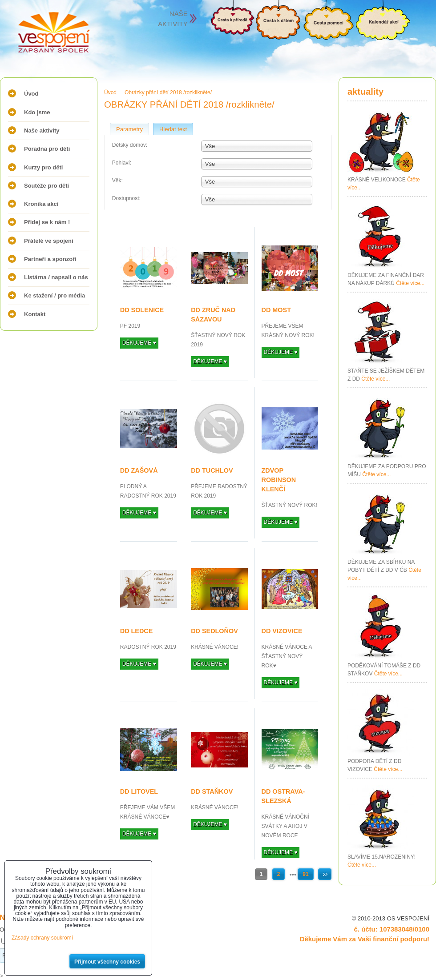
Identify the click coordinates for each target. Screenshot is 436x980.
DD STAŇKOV (212, 791)
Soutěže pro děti (46, 186)
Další (325, 874)
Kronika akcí (41, 204)
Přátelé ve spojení (49, 241)
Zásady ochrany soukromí (42, 938)
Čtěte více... (410, 283)
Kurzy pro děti (43, 167)
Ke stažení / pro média (54, 295)
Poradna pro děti (47, 149)
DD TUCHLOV (212, 470)
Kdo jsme (37, 112)
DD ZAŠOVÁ (139, 470)
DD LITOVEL (139, 791)
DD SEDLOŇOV (214, 631)
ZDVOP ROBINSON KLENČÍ (279, 480)
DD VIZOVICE (282, 631)
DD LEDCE (137, 631)
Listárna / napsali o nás (56, 277)
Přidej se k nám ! (47, 222)
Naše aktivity (42, 131)
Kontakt (35, 314)
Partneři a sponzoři (50, 259)
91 (305, 874)
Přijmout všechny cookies (107, 962)
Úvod (31, 94)
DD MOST (276, 310)
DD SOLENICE (142, 310)
